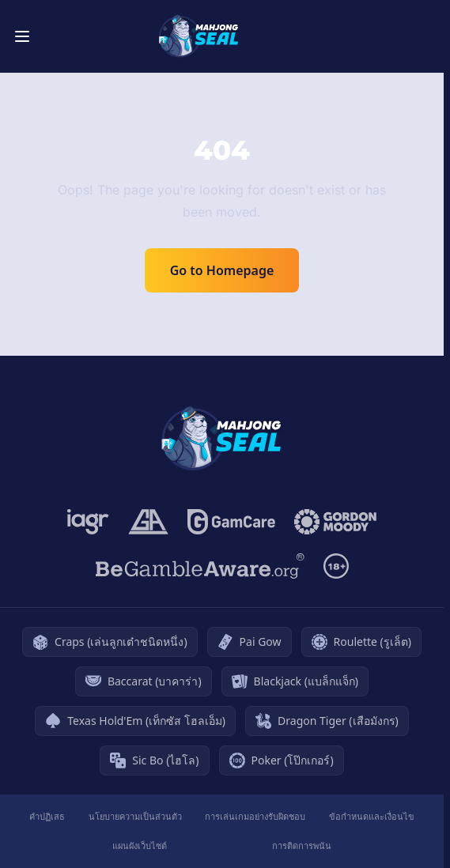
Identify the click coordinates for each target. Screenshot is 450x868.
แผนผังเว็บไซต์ (140, 845)
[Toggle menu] (22, 36)
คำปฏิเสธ (47, 816)
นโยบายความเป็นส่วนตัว (135, 816)
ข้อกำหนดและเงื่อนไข (372, 816)
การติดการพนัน (302, 845)
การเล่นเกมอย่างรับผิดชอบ (255, 816)
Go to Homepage (222, 270)
